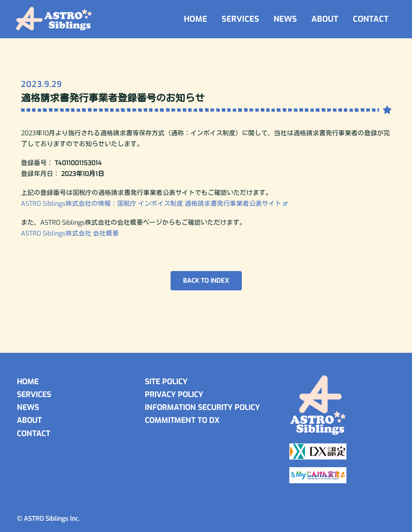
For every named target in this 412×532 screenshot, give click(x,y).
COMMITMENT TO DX (182, 420)
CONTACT (371, 19)
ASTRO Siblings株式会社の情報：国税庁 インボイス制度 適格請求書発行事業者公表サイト (154, 204)
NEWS (285, 19)
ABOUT (325, 19)
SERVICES (240, 19)
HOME (196, 19)
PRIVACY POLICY (174, 394)
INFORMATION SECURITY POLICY (202, 407)
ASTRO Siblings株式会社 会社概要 (70, 233)
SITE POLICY (166, 382)
